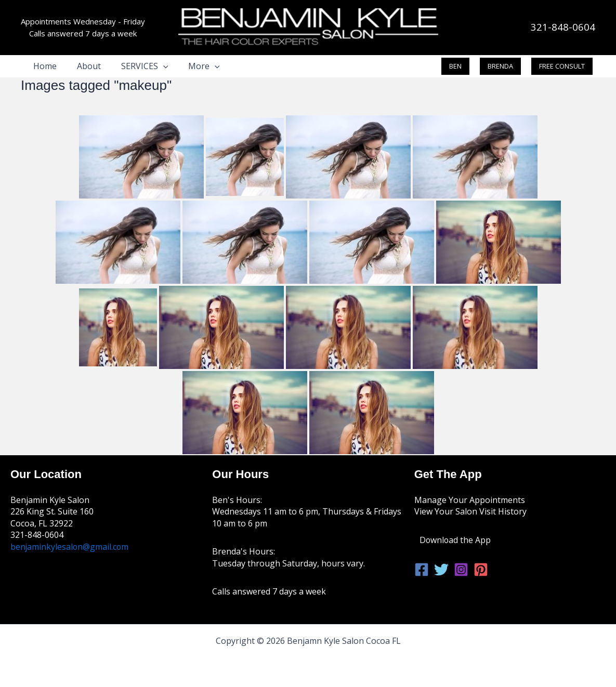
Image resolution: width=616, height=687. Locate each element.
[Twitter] (441, 570)
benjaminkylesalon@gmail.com (70, 547)
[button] (154, 66)
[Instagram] (461, 570)
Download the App (456, 540)
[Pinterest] (481, 570)
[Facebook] (422, 570)
